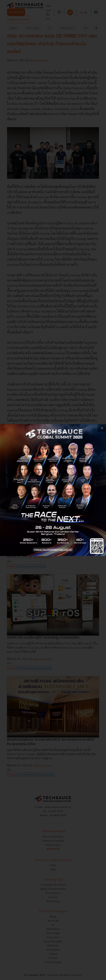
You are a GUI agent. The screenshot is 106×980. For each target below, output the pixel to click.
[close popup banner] (102, 428)
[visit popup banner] (53, 490)
